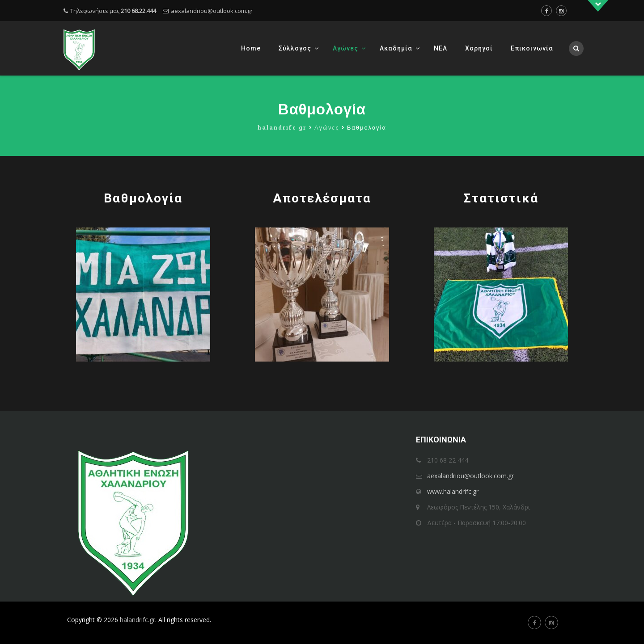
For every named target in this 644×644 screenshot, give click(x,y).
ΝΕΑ (441, 48)
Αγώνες (345, 48)
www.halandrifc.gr (453, 491)
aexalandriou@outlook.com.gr (212, 11)
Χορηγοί (479, 48)
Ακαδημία (396, 48)
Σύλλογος (295, 48)
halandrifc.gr (138, 620)
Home (251, 48)
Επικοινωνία (532, 48)
